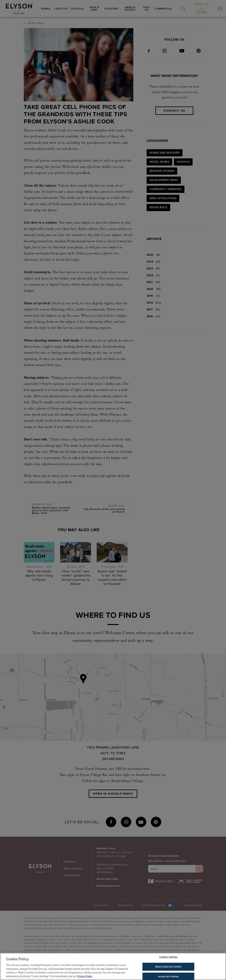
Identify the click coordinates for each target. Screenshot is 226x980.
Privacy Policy (85, 977)
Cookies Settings (168, 958)
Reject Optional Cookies (168, 968)
